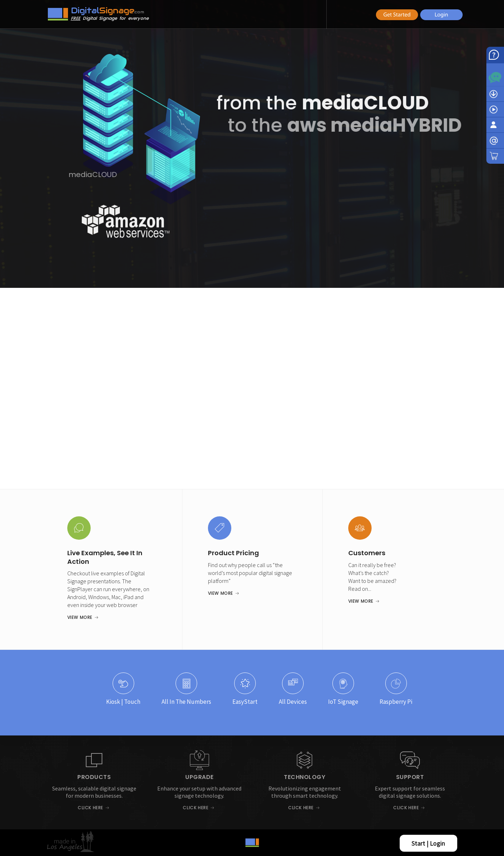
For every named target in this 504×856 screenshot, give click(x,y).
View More (80, 617)
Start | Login (428, 843)
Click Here (90, 808)
